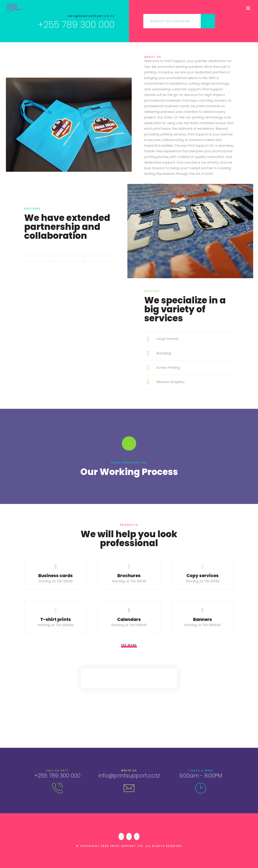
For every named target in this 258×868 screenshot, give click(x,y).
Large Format (167, 339)
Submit (208, 21)
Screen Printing (168, 368)
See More (129, 645)
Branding (164, 353)
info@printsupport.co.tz (91, 16)
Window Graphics (170, 382)
